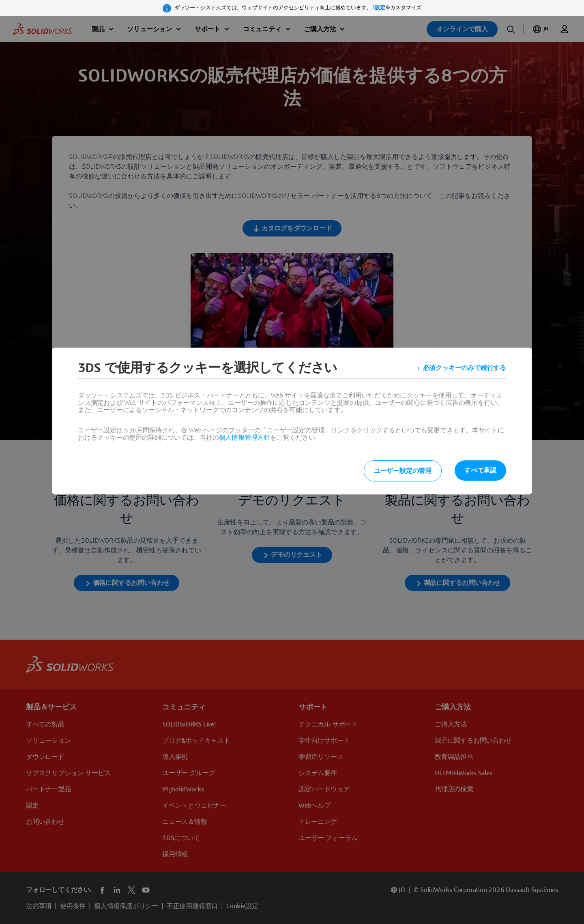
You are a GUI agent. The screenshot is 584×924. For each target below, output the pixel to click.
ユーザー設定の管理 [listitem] (403, 471)
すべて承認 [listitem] (480, 471)
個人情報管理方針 (245, 438)
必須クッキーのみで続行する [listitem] (465, 368)
